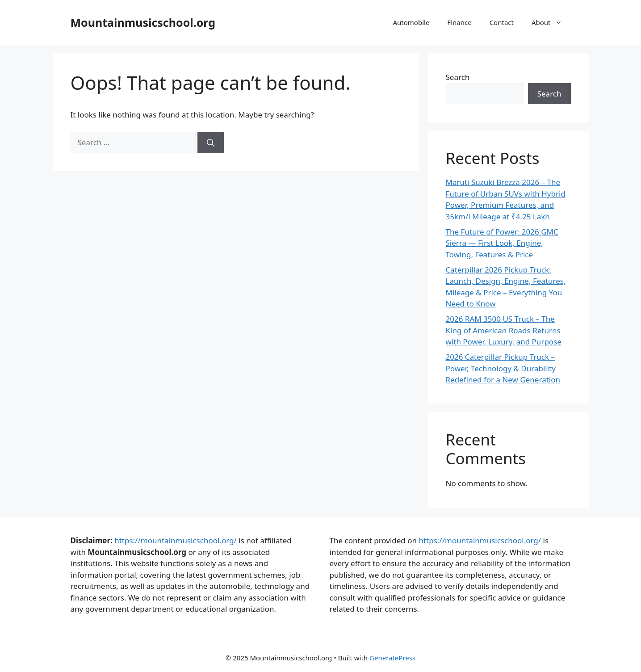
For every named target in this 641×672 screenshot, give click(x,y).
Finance (459, 22)
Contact (502, 22)
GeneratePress (392, 658)
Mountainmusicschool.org (143, 22)
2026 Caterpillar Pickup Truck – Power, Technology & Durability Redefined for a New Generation (503, 368)
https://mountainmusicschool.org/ (176, 540)
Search (458, 77)
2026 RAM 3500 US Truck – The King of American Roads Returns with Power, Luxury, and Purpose (504, 330)
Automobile (411, 22)
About (551, 22)
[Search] (211, 143)
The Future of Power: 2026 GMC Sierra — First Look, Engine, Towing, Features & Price (502, 243)
